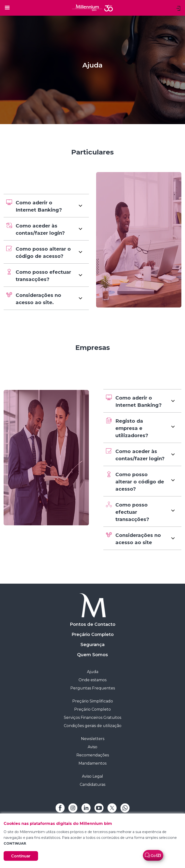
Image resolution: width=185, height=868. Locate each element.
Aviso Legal (92, 776)
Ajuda (93, 672)
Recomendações (93, 755)
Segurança (92, 645)
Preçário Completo (93, 634)
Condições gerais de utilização (93, 726)
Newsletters (93, 739)
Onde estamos (92, 680)
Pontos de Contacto (93, 624)
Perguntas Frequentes (93, 688)
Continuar (21, 856)
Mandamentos (92, 763)
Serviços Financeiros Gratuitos (92, 718)
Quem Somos (92, 655)
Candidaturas (92, 785)
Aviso (92, 747)
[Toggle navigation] (7, 7)
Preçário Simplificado (93, 701)
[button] (46, 206)
